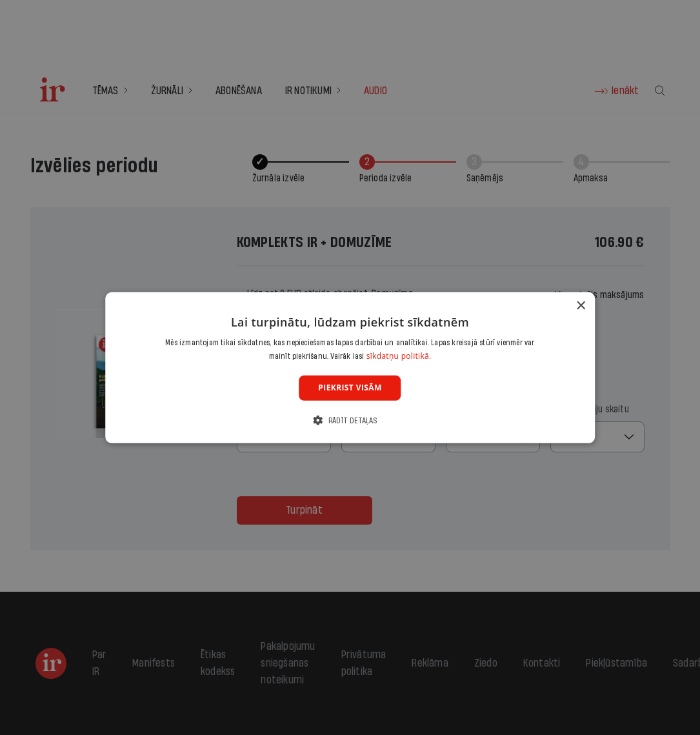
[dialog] (350, 367)
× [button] (580, 306)
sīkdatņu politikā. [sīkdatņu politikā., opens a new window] (399, 356)
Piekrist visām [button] (350, 388)
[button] (350, 420)
